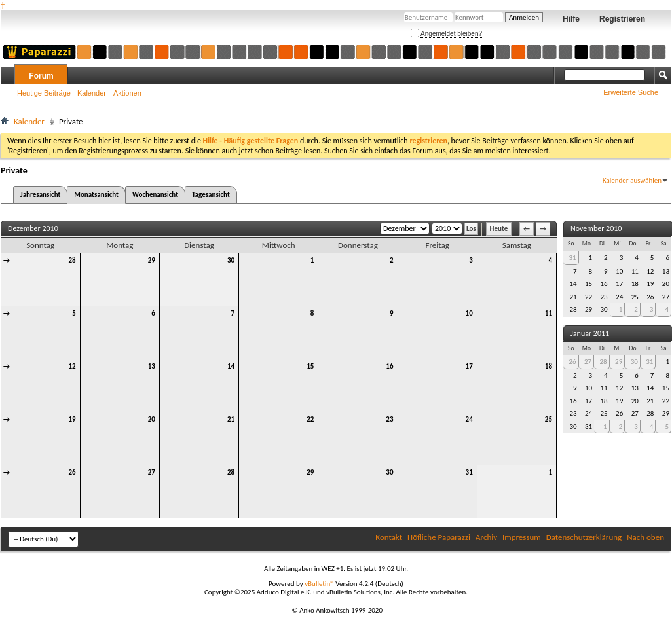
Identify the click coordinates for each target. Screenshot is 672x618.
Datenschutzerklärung (584, 537)
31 (469, 472)
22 (310, 419)
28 (72, 260)
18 (549, 366)
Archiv (486, 537)
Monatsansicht (96, 195)
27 (152, 472)
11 (549, 313)
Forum (41, 76)
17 (469, 366)
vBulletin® (319, 584)
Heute (499, 229)
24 (469, 419)
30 (231, 260)
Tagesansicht (211, 195)
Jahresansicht (40, 195)
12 (72, 366)
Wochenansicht (155, 195)
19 (72, 419)
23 (389, 419)
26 (72, 472)
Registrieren (622, 19)
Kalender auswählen (632, 180)
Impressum (522, 537)
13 (152, 366)
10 (469, 313)
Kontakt (389, 537)
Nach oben (645, 537)
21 (231, 419)
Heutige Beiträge (44, 93)
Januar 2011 (590, 333)
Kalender (92, 93)
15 (310, 366)
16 (389, 366)
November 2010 (596, 228)
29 (152, 260)
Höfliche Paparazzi (439, 537)
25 (549, 419)
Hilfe (571, 19)
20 (152, 419)
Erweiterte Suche (631, 92)
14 (231, 366)
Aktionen (127, 93)
